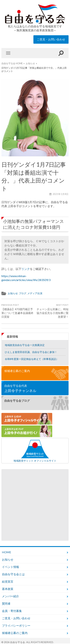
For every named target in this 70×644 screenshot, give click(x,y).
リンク (26, 269)
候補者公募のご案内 (17, 371)
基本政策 (8, 589)
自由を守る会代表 (35, 388)
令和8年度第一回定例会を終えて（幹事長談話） (32, 359)
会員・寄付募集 (12, 611)
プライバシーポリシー (16, 625)
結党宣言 (8, 581)
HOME (6, 552)
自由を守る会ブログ (17, 400)
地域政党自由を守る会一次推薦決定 (25, 345)
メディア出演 (35, 293)
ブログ (23, 293)
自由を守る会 (18, 642)
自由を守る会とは (13, 574)
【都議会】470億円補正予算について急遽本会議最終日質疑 (18, 311)
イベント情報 (10, 567)
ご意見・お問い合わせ (51, 39)
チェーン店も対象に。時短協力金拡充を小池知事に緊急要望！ (52, 311)
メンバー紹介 (10, 596)
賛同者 (6, 603)
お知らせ (13, 293)
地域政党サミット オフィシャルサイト (35, 451)
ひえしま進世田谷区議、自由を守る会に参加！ (31, 352)
